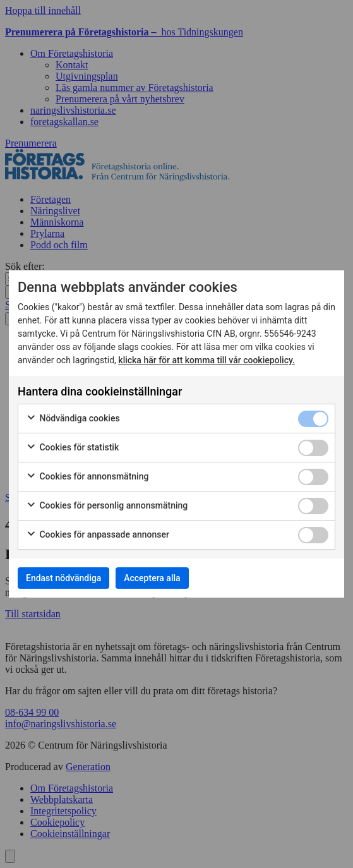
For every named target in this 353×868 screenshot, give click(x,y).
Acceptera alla (152, 578)
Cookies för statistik (72, 448)
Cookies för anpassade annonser (98, 535)
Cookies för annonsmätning (87, 477)
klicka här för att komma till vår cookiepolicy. (206, 360)
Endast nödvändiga (63, 578)
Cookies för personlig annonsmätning (107, 506)
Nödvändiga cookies (73, 419)
